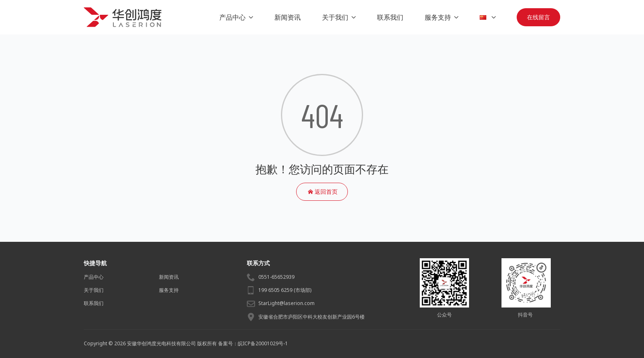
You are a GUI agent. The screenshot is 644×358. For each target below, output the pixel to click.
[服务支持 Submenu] (458, 17)
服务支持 (438, 17)
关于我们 (335, 17)
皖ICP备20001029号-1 (263, 343)
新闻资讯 (287, 17)
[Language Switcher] (495, 17)
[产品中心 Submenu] (253, 17)
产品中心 (232, 17)
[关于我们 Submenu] (355, 17)
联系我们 (390, 17)
